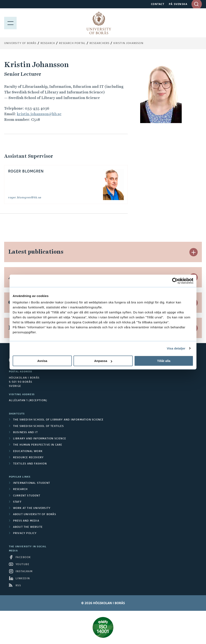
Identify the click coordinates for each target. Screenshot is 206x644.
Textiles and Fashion (30, 464)
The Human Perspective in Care (38, 445)
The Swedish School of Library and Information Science (58, 420)
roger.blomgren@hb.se (25, 198)
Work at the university (32, 508)
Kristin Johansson (128, 43)
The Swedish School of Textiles (38, 426)
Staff (17, 502)
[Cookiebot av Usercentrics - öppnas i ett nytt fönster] (175, 281)
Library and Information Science (40, 439)
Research (48, 43)
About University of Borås (35, 514)
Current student (27, 496)
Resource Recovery (28, 458)
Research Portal (72, 43)
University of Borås (20, 43)
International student (32, 483)
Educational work (28, 451)
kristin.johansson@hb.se (39, 114)
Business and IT (25, 433)
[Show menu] (10, 23)
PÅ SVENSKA (178, 4)
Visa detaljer (176, 348)
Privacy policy (25, 533)
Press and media (26, 521)
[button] (194, 252)
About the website (28, 527)
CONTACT (158, 4)
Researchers (99, 43)
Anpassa (103, 361)
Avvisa (42, 361)
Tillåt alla (164, 361)
